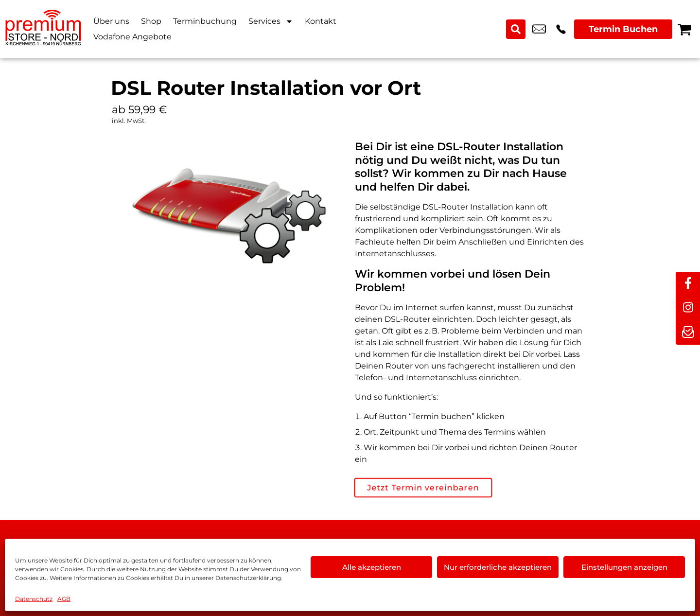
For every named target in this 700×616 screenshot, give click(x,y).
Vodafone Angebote (132, 37)
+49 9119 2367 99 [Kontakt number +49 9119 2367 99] (561, 29)
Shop (151, 21)
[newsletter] (688, 333)
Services (271, 21)
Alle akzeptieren (372, 567)
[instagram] (688, 308)
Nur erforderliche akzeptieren (498, 567)
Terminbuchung (205, 21)
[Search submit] (516, 29)
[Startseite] (44, 29)
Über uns (111, 21)
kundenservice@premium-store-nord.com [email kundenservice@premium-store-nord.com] (539, 29)
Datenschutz (34, 599)
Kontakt (321, 21)
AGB (64, 599)
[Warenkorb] (684, 29)
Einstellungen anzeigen (624, 567)
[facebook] (688, 284)
